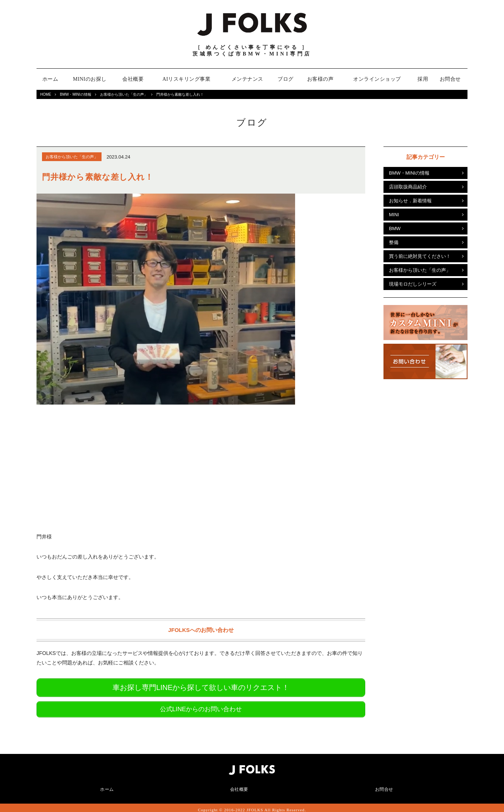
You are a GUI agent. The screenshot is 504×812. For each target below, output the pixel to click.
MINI (394, 215)
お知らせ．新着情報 (410, 201)
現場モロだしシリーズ (413, 284)
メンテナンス (247, 79)
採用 (423, 79)
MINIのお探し (90, 79)
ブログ (286, 79)
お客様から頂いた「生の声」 (124, 94)
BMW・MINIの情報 (76, 94)
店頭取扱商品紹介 (408, 187)
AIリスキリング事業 (187, 79)
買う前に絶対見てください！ (420, 256)
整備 (394, 242)
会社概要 (133, 79)
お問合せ (450, 79)
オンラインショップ (377, 79)
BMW (395, 228)
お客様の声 (320, 79)
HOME (46, 94)
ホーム (50, 79)
